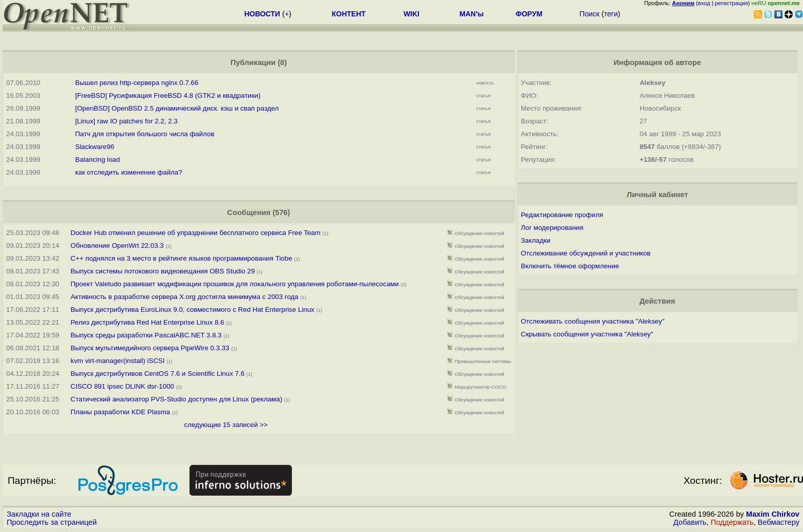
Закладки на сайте (39, 514)
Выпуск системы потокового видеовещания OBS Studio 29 (163, 271)
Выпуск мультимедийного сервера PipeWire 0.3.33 (150, 348)
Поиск (590, 14)
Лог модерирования (552, 228)
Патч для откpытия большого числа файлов (145, 134)
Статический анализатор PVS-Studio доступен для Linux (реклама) (176, 399)
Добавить (690, 522)
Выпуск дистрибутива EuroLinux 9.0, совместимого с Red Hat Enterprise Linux (193, 310)
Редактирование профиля (562, 215)
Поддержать (732, 522)
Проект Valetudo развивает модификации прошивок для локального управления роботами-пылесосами (235, 284)
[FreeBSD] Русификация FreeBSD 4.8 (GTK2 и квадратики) (168, 95)
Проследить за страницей (52, 522)
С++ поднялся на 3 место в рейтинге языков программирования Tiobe (182, 258)
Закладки (536, 240)
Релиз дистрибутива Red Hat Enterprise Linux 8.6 (147, 322)
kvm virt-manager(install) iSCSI (118, 361)
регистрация (732, 3)
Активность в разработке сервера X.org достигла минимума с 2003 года (185, 297)
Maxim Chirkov (773, 514)
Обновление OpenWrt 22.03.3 (117, 246)
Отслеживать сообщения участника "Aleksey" (593, 321)
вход (704, 3)
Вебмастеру (779, 522)
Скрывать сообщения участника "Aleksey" (587, 334)
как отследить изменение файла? (129, 172)
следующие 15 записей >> (226, 425)
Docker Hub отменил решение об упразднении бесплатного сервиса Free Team (196, 233)
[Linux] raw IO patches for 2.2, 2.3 (126, 121)
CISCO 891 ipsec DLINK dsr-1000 (122, 386)
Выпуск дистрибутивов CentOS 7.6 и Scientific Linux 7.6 (158, 374)
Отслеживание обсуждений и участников (586, 253)
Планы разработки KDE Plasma (120, 412)
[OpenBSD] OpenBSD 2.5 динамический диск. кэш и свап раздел (177, 108)
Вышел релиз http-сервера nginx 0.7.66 (137, 83)
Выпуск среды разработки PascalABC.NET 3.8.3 (146, 335)
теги (611, 14)
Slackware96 (95, 147)
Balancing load (98, 159)
